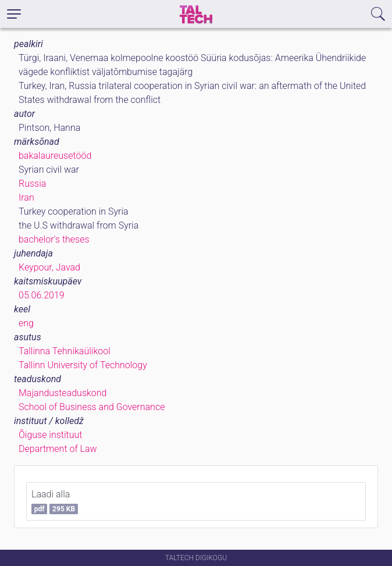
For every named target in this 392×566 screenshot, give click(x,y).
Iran (26, 197)
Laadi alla (55, 501)
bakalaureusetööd (55, 156)
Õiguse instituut (50, 435)
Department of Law (58, 449)
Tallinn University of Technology (83, 365)
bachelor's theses (54, 239)
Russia (32, 184)
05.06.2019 (42, 295)
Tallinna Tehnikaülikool (65, 351)
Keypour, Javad (49, 267)
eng (26, 323)
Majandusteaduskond (63, 393)
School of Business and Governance (92, 407)
